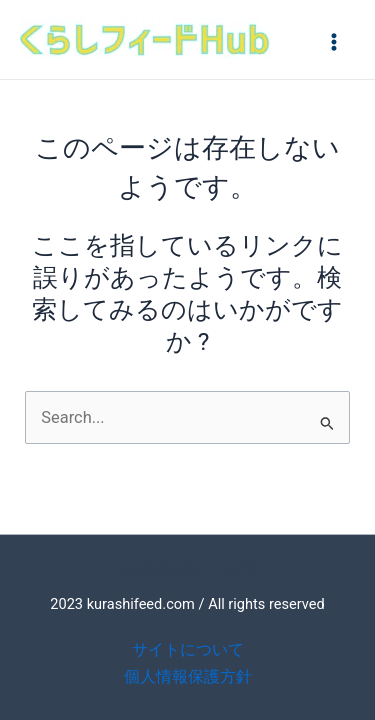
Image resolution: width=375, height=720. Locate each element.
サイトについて (188, 649)
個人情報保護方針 (188, 676)
